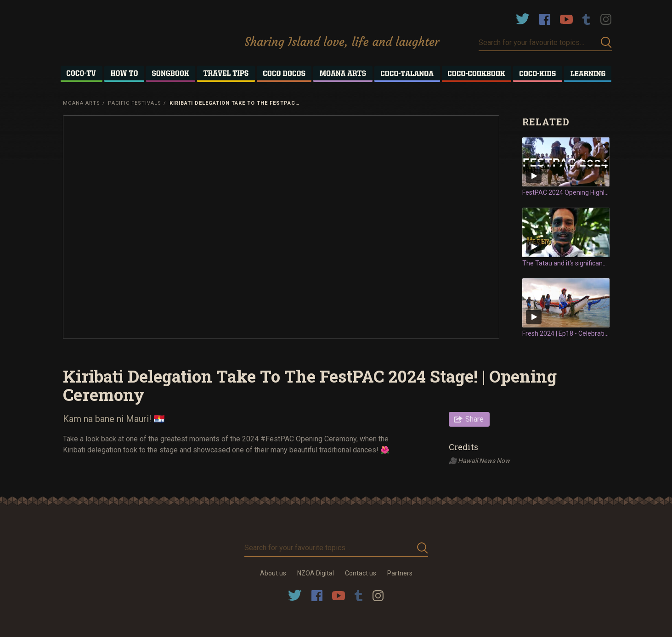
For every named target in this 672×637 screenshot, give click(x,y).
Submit (606, 42)
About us (273, 573)
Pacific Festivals (135, 103)
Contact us (361, 573)
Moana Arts (82, 103)
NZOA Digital (316, 573)
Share (474, 419)
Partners (400, 573)
